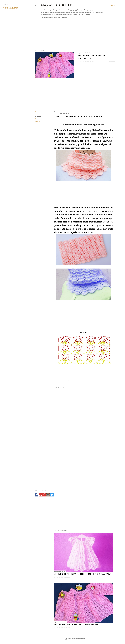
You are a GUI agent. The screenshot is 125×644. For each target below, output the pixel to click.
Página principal (47, 18)
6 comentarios (89, 61)
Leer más (112, 61)
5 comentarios (65, 577)
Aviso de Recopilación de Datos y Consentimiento (11, 8)
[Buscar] (112, 5)
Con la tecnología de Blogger (75, 639)
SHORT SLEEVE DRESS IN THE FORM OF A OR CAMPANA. (83, 574)
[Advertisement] (73, 31)
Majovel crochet (56, 5)
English (64, 18)
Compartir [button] (81, 61)
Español (57, 18)
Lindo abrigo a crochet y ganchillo (76, 624)
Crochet (37, 119)
